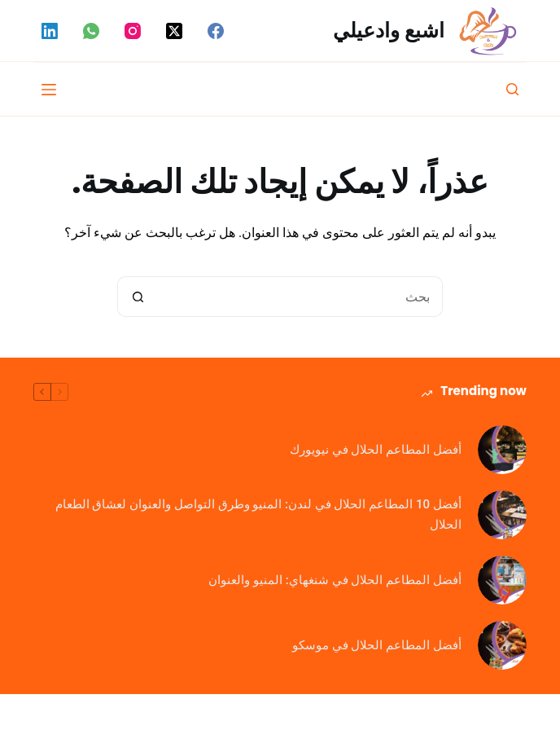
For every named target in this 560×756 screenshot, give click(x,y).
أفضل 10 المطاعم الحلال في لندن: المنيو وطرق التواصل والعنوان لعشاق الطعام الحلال (258, 514)
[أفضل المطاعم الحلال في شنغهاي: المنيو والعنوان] (502, 580)
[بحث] (512, 89)
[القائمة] (49, 90)
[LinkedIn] (50, 31)
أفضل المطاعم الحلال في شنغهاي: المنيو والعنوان (335, 580)
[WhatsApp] (91, 31)
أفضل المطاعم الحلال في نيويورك (376, 450)
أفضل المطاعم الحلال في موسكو (377, 645)
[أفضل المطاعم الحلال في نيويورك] (502, 450)
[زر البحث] (138, 297)
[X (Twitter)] (174, 31)
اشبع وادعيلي (389, 31)
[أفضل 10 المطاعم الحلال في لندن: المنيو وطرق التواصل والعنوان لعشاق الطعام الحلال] (502, 515)
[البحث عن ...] (300, 297)
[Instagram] (133, 31)
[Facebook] (216, 31)
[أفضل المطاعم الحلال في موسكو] (502, 645)
